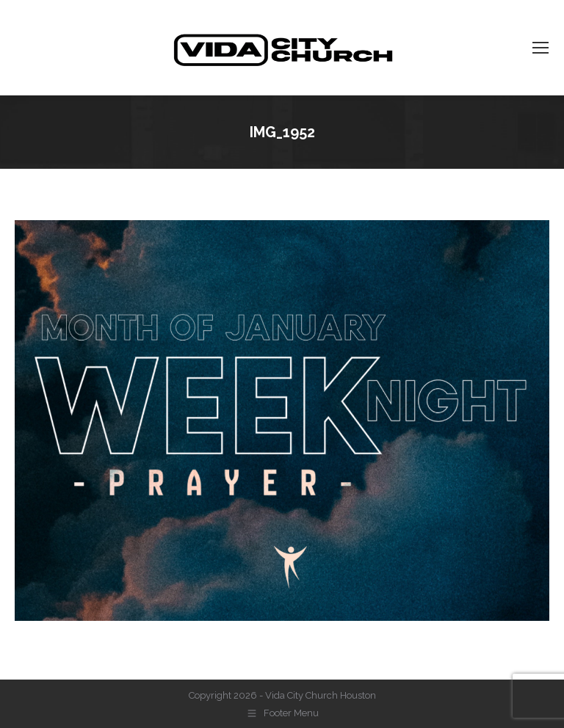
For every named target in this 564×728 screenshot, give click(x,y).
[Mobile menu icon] (540, 48)
